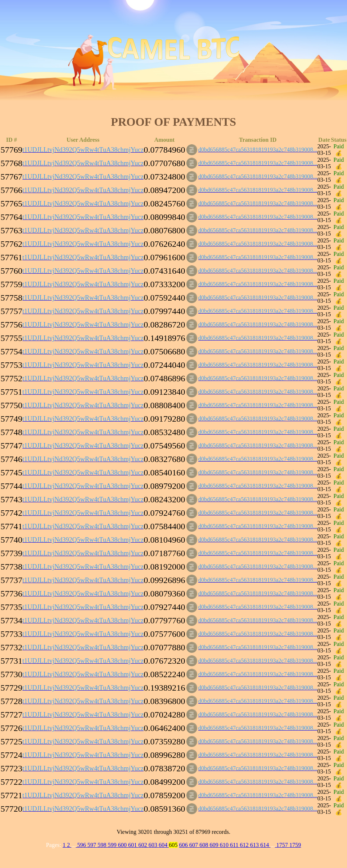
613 (255, 845)
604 (164, 845)
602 (143, 845)
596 (81, 845)
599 (113, 845)
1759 (295, 845)
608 (204, 845)
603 (153, 845)
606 (184, 845)
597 (92, 845)
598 (103, 845)
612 (245, 845)
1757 (282, 845)
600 (123, 845)
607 (194, 845)
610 (225, 845)
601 (133, 845)
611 (235, 845)
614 (266, 845)
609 (215, 845)
